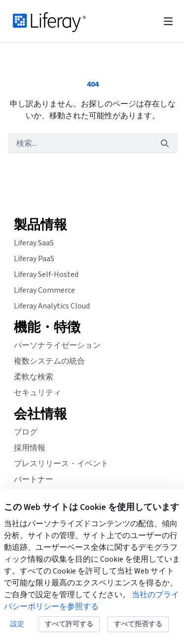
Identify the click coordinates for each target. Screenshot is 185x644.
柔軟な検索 (34, 377)
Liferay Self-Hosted (46, 274)
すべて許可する (69, 624)
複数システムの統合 (49, 361)
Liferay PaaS (34, 259)
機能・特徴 (47, 328)
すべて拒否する (138, 624)
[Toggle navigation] (168, 21)
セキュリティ (37, 393)
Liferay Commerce (44, 290)
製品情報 (40, 225)
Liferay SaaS (34, 243)
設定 (17, 624)
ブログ (26, 432)
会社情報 (40, 414)
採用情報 (30, 448)
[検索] (80, 143)
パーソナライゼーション (57, 345)
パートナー (34, 479)
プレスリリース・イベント (61, 464)
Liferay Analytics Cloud (52, 306)
